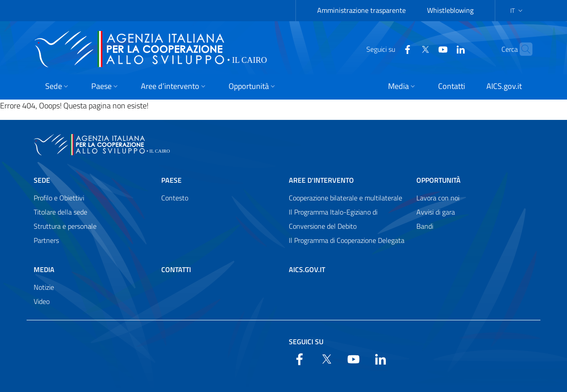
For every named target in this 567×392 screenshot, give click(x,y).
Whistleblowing (450, 10)
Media (44, 269)
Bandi (425, 226)
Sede (42, 180)
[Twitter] (408, 49)
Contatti (176, 269)
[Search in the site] (522, 49)
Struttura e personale (65, 226)
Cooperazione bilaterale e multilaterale (346, 198)
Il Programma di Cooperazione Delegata (347, 240)
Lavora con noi (438, 198)
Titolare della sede (60, 212)
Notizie (44, 287)
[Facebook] (390, 49)
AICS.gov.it (307, 269)
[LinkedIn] (443, 49)
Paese (171, 180)
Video (42, 301)
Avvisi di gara (436, 212)
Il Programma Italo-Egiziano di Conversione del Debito (333, 219)
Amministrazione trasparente (361, 10)
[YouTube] (426, 49)
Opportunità (439, 180)
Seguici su (306, 342)
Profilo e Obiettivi (59, 198)
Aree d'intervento (321, 180)
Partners (46, 240)
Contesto (175, 198)
